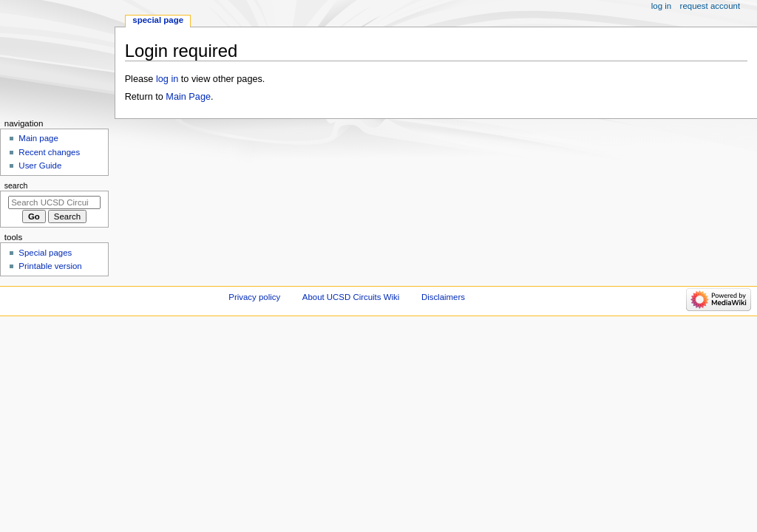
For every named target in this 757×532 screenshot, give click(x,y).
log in (167, 79)
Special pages (45, 253)
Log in (661, 6)
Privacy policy (254, 297)
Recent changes (49, 152)
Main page (38, 138)
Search (16, 185)
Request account (710, 6)
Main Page (188, 97)
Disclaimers (443, 297)
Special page (158, 20)
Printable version (50, 266)
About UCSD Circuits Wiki (351, 297)
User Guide (40, 166)
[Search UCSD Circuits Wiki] (54, 202)
